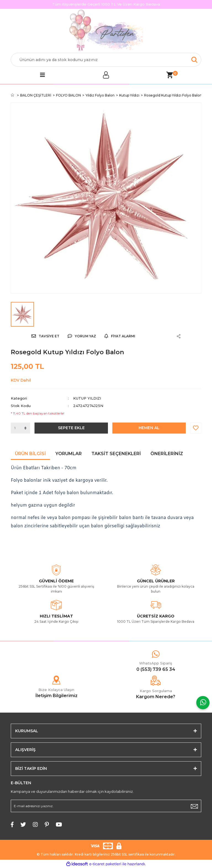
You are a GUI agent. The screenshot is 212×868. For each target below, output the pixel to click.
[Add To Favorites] (196, 428)
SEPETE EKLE (71, 428)
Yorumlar (69, 454)
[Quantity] (20, 428)
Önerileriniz (167, 454)
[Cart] (169, 75)
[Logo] (106, 31)
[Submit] (194, 806)
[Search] (106, 60)
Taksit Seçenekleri (116, 454)
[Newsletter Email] (106, 806)
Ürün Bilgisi (30, 454)
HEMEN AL (149, 428)
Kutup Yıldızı (87, 398)
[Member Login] (106, 75)
